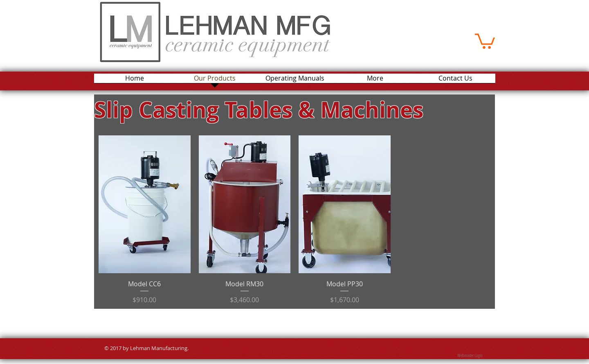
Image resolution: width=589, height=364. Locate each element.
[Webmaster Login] (470, 356)
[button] (485, 40)
